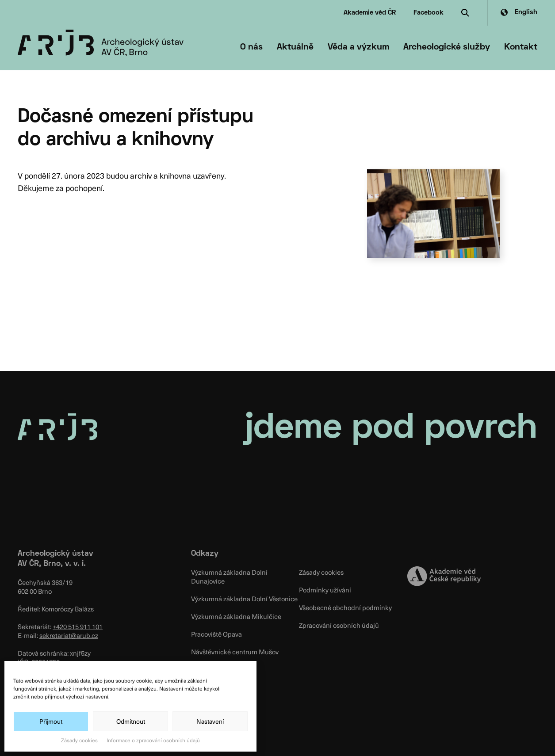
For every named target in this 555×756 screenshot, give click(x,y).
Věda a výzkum (358, 47)
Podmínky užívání (325, 590)
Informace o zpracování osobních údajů (153, 740)
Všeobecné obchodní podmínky (345, 607)
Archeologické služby (447, 47)
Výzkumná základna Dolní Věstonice (244, 599)
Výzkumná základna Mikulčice (236, 616)
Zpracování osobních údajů (339, 625)
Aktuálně (295, 47)
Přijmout (51, 721)
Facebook (429, 13)
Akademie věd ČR (370, 13)
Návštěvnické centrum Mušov (235, 652)
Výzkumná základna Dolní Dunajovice (229, 577)
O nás (251, 47)
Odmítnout (131, 721)
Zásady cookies (79, 740)
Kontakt (521, 47)
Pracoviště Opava (216, 634)
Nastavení (210, 721)
